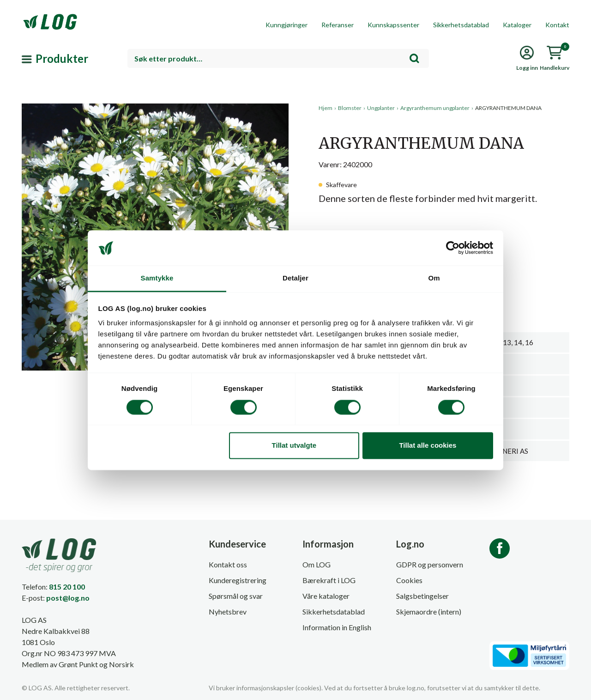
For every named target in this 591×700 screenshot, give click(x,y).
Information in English (337, 627)
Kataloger (517, 25)
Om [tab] (434, 278)
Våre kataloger (326, 596)
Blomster (350, 108)
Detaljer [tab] (295, 278)
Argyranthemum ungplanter (435, 108)
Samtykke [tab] (157, 278)
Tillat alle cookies (428, 446)
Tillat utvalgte (294, 446)
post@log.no (68, 598)
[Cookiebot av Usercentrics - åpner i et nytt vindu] (453, 248)
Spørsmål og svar (236, 596)
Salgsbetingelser (422, 596)
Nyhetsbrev (228, 612)
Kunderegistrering (238, 580)
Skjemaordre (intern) (429, 612)
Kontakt (557, 25)
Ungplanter (381, 108)
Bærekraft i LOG (329, 580)
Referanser (338, 25)
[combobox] (278, 58)
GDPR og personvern (430, 564)
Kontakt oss (228, 564)
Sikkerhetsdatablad (461, 25)
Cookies (409, 580)
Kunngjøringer (286, 25)
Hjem (326, 108)
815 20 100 (67, 587)
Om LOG (317, 564)
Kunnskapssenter (393, 25)
